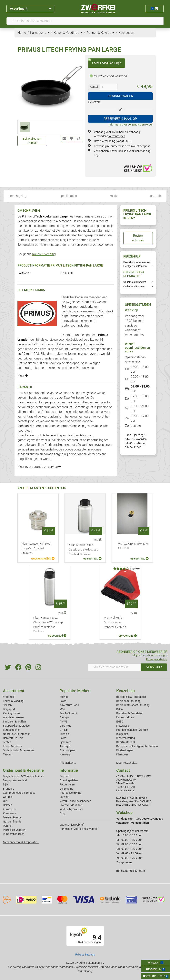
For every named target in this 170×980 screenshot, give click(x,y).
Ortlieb (64, 730)
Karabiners (10, 809)
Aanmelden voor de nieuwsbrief (79, 829)
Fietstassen (123, 726)
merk (113, 196)
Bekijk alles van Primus (32, 141)
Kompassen (10, 813)
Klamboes (122, 754)
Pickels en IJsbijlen (14, 830)
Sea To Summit (69, 713)
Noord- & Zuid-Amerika (17, 734)
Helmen (8, 805)
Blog (62, 813)
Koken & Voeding (44, 254)
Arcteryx (65, 746)
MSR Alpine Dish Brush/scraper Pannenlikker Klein (115, 622)
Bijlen (120, 709)
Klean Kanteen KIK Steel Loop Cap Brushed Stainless (36, 548)
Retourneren (67, 784)
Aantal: (94, 87)
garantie (156, 196)
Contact (65, 776)
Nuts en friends (12, 822)
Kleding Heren (11, 713)
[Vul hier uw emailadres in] (115, 667)
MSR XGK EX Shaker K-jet (133, 546)
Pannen (8, 826)
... (47, 33)
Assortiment (31, 9)
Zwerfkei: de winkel (71, 805)
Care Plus (65, 726)
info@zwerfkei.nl (135, 443)
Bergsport (9, 709)
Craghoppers (68, 750)
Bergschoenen (12, 730)
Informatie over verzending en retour (131, 125)
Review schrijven (138, 238)
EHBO (120, 722)
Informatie (69, 770)
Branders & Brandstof (130, 713)
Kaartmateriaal (125, 742)
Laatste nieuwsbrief (72, 825)
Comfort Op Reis (13, 738)
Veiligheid (9, 697)
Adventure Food (69, 705)
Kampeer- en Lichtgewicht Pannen (137, 746)
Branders (9, 789)
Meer (23, 376)
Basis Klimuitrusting (128, 701)
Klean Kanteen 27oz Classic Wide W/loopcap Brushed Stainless (50, 625)
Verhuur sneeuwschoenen (75, 801)
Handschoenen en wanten (132, 730)
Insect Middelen (12, 746)
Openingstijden (69, 780)
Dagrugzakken (125, 717)
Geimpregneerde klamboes (19, 793)
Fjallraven (65, 742)
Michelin (65, 734)
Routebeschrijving (70, 793)
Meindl (64, 697)
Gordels (8, 797)
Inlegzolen (122, 734)
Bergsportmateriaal (15, 780)
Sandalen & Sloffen (14, 722)
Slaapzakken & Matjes (16, 726)
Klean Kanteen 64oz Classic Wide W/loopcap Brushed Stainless (83, 550)
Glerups (64, 717)
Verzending (66, 789)
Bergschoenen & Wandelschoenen (24, 776)
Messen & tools (12, 817)
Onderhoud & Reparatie (23, 770)
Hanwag (65, 754)
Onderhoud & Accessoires (19, 750)
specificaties (68, 196)
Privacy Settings (85, 955)
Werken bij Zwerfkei (71, 809)
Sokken (7, 705)
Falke (63, 738)
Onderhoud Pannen (134, 286)
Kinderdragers (125, 750)
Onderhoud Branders (135, 282)
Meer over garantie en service (39, 467)
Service (64, 797)
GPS (6, 801)
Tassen (7, 754)
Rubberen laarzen (14, 834)
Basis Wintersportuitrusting (133, 705)
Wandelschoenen (13, 717)
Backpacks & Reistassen (131, 697)
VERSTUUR (154, 667)
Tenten (7, 742)
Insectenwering (126, 738)
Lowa (63, 701)
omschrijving (17, 196)
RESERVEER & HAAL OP (120, 119)
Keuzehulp (125, 691)
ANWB (64, 722)
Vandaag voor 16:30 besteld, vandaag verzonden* (135, 325)
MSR (62, 709)
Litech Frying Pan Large (105, 62)
